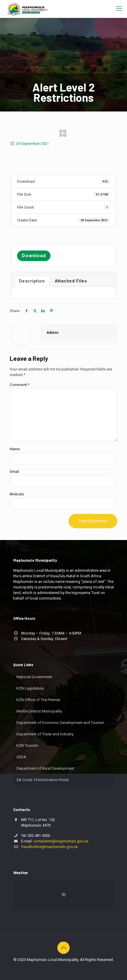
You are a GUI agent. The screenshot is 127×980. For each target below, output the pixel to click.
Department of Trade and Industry (45, 734)
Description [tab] (32, 281)
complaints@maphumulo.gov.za (61, 841)
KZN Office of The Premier (38, 700)
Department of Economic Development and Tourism (60, 723)
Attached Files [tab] (71, 281)
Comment (20, 385)
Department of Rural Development (45, 768)
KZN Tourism (27, 745)
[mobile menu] (119, 9)
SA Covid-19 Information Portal (42, 780)
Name (15, 449)
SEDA (21, 757)
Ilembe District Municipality (39, 711)
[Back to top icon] (63, 948)
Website (17, 494)
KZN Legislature (30, 688)
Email (14, 472)
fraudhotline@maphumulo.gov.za (49, 847)
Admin (52, 332)
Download (34, 256)
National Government (34, 677)
